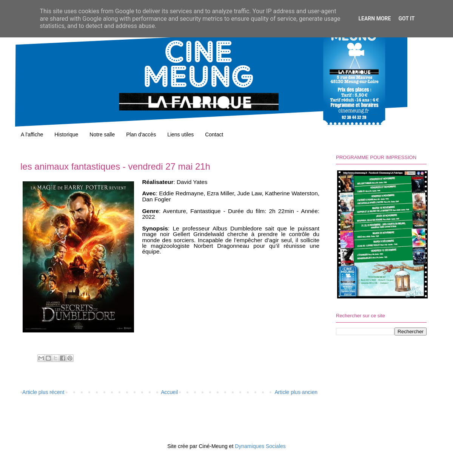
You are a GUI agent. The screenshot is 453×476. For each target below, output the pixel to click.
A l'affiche (32, 134)
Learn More (374, 19)
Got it (406, 19)
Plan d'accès (141, 134)
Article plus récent (43, 392)
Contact (214, 134)
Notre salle (102, 134)
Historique (66, 134)
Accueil (169, 392)
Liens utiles (180, 134)
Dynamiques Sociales (260, 446)
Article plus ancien (296, 392)
